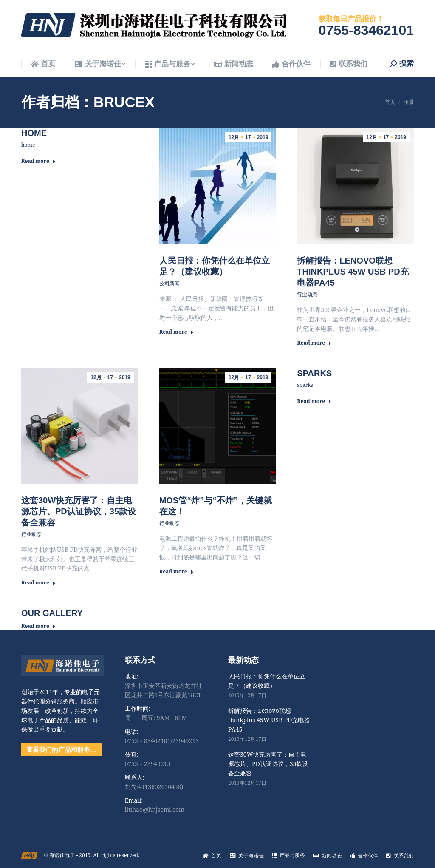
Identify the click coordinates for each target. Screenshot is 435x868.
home (34, 133)
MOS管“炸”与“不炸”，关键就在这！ (216, 506)
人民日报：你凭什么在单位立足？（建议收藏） (215, 266)
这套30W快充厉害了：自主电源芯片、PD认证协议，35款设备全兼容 (79, 511)
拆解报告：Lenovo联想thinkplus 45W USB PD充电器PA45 (353, 272)
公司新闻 (169, 283)
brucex (124, 102)
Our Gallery (52, 613)
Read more (38, 161)
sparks (314, 373)
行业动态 (307, 294)
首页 (390, 102)
